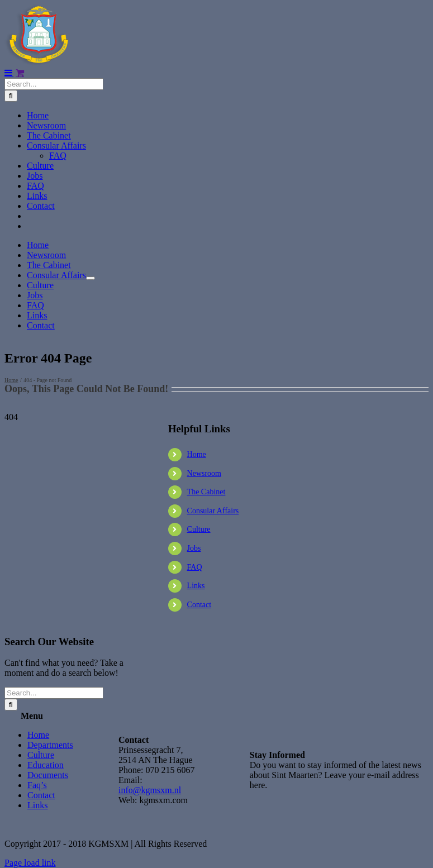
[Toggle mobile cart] (20, 73)
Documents (48, 775)
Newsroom (204, 473)
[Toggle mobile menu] (9, 73)
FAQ (195, 567)
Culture (199, 529)
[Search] (11, 96)
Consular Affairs (213, 511)
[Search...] (54, 84)
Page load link (30, 863)
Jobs (194, 548)
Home (197, 454)
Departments (50, 745)
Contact (199, 605)
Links (196, 586)
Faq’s (37, 785)
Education (46, 765)
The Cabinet (206, 492)
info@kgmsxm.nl (150, 790)
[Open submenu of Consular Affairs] (91, 278)
